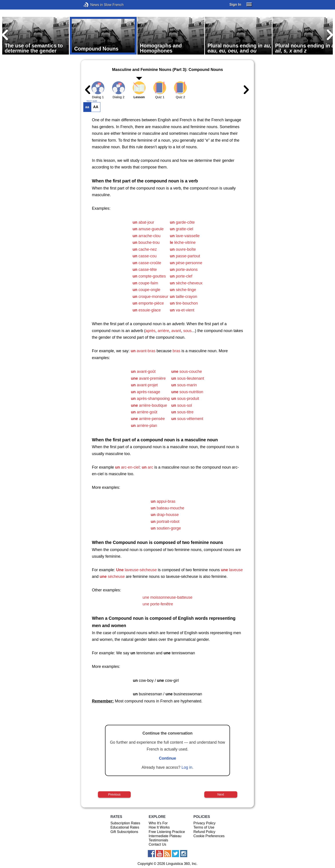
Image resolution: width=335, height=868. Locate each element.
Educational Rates (125, 827)
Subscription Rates (125, 823)
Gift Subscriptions (124, 832)
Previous (114, 794)
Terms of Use (204, 827)
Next (221, 794)
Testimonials (158, 840)
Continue (167, 758)
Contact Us (157, 844)
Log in (187, 767)
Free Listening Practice (167, 832)
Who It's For (158, 823)
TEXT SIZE (92, 101)
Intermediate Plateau (165, 836)
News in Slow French (93, 5)
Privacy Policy (205, 823)
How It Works (159, 827)
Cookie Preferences (209, 836)
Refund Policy (204, 832)
